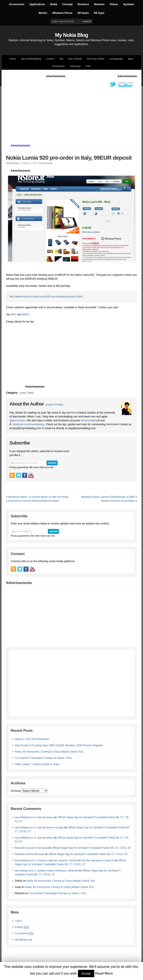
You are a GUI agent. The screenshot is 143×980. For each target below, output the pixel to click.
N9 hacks (83, 13)
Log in (19, 921)
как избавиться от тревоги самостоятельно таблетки (46, 871)
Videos (114, 4)
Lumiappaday (116, 59)
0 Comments (46, 163)
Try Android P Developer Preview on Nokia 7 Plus (43, 758)
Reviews (99, 4)
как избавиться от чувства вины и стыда (39, 827)
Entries (22, 927)
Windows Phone (63, 13)
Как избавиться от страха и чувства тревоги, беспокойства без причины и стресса (64, 860)
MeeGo (43, 13)
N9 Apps (99, 13)
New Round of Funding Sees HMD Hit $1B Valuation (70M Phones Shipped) (59, 745)
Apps (131, 59)
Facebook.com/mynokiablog (28, 424)
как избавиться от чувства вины (34, 817)
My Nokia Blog (71, 35)
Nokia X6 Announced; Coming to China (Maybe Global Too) (49, 752)
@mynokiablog (89, 420)
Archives (16, 791)
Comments (24, 934)
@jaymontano (18, 420)
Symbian (128, 4)
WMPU (25, 315)
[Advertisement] (75, 109)
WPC (13, 315)
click (112, 424)
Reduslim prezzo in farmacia (31, 848)
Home (13, 59)
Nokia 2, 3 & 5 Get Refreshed (32, 739)
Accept (86, 974)
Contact (50, 59)
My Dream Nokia (95, 59)
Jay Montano (13, 163)
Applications (37, 4)
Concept (67, 4)
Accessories (17, 4)
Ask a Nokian (75, 59)
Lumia (22, 393)
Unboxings (75, 66)
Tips (61, 59)
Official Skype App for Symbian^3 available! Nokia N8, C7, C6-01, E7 (92, 848)
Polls (88, 66)
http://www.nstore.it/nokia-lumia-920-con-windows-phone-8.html (46, 297)
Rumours (83, 4)
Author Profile (54, 405)
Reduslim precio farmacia (30, 854)
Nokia (54, 4)
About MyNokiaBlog (31, 59)
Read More (104, 973)
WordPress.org (24, 940)
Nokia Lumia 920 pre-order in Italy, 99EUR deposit (69, 158)
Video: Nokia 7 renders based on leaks (37, 764)
